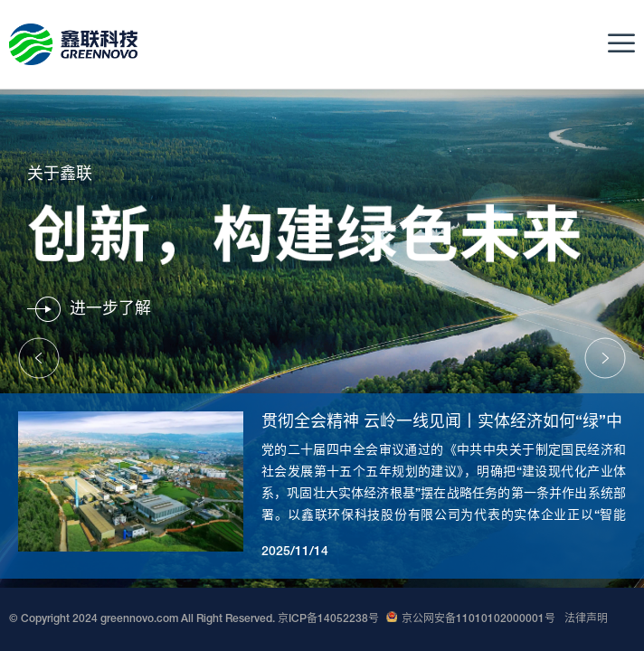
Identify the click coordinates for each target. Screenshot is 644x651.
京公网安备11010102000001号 (471, 619)
